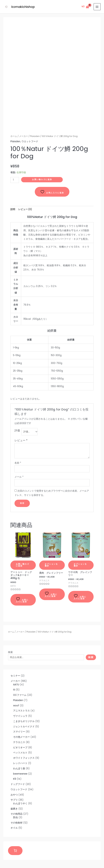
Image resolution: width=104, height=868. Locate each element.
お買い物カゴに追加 (42, 179)
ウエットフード (30, 141)
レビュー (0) (25, 209)
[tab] (13, 209)
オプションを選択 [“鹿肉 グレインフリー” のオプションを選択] (51, 565)
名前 (18, 463)
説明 (13, 209)
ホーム (11, 632)
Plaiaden (31, 632)
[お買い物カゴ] (15, 851)
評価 (17, 431)
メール (19, 477)
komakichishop (23, 7)
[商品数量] (15, 180)
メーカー (20, 632)
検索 (10, 652)
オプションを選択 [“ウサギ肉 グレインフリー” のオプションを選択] (80, 565)
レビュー (21, 440)
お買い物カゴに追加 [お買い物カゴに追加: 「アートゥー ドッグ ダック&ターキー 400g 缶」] (23, 565)
